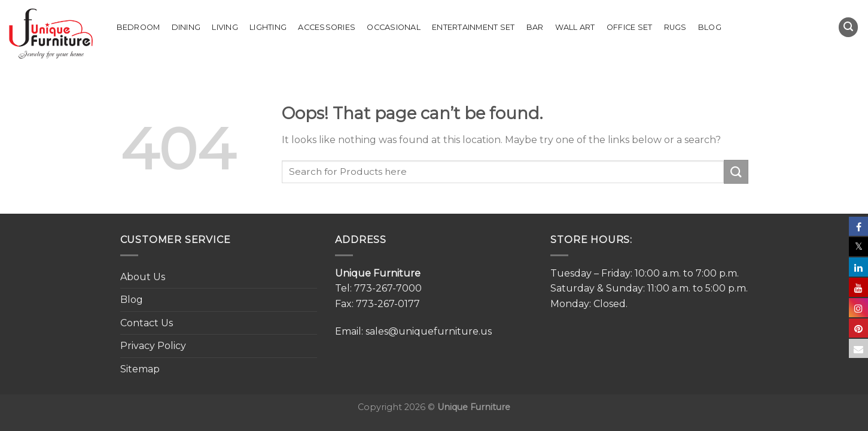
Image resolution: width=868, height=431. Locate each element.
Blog (710, 27)
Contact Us (147, 323)
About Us (143, 277)
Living (225, 27)
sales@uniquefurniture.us (429, 331)
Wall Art (575, 27)
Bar (535, 27)
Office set (630, 27)
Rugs (675, 27)
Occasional (394, 27)
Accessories (327, 27)
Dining (186, 27)
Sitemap (140, 369)
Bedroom (138, 27)
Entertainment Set (473, 27)
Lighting (268, 27)
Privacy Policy (153, 346)
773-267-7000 (388, 288)
